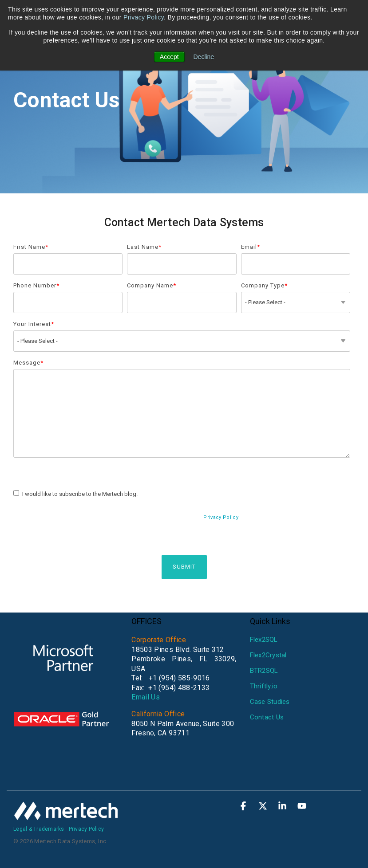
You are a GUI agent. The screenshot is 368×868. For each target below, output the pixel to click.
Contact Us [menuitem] (267, 717)
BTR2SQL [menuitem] (264, 671)
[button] (244, 807)
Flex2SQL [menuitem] (264, 640)
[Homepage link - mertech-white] (67, 815)
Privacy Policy (144, 17)
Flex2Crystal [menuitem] (268, 655)
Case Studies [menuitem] (270, 702)
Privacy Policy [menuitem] (87, 829)
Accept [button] (169, 57)
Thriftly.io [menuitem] (264, 686)
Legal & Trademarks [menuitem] (39, 829)
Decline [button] (204, 57)
